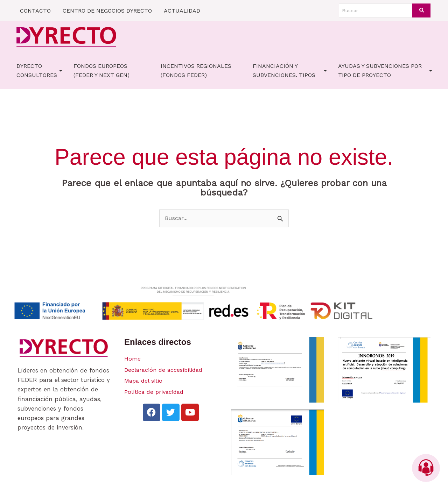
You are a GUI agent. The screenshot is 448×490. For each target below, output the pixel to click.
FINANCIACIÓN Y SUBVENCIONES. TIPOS (290, 70)
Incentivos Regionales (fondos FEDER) (196, 70)
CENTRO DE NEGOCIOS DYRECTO (107, 11)
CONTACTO (35, 11)
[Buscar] (376, 10)
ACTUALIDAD (182, 11)
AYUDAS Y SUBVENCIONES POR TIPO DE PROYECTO (385, 70)
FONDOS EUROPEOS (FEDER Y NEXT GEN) (101, 70)
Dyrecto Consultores (39, 70)
